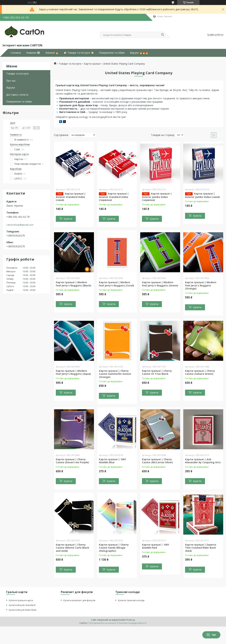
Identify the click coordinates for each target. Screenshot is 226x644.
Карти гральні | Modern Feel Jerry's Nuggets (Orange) (201, 285)
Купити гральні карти (21, 600)
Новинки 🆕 (33, 53)
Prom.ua (131, 620)
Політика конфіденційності (133, 623)
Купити (68, 219)
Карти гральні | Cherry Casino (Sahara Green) (200, 372)
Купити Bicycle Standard (22, 605)
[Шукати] (162, 35)
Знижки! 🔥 (52, 53)
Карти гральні (92, 64)
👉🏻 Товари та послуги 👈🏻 (79, 53)
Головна (16, 53)
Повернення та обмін (112, 53)
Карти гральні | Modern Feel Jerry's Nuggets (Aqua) (73, 372)
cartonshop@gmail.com (20, 225)
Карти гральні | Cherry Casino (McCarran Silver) (157, 461)
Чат (211, 635)
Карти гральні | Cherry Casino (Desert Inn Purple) (72, 461)
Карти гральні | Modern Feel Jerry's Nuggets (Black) (74, 284)
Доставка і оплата (17, 95)
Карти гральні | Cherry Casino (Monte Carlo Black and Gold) (72, 548)
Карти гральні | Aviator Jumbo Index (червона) (157, 197)
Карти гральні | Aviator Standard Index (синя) (71, 197)
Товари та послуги (17, 74)
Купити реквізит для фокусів (79, 600)
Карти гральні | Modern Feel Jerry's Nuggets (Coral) (116, 284)
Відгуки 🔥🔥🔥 (139, 53)
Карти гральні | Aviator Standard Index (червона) (114, 197)
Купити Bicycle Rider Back (23, 610)
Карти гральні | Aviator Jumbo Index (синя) (202, 195)
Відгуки (11, 88)
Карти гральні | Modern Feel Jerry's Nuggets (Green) (160, 284)
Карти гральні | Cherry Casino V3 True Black (157, 372)
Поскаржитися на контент (103, 623)
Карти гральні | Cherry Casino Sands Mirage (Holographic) (114, 548)
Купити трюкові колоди (131, 600)
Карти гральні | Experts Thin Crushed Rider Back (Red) (201, 548)
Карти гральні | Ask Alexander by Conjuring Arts (203, 461)
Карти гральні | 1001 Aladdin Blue (112, 461)
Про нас (11, 81)
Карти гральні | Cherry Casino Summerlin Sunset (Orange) (115, 374)
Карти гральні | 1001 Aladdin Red (156, 546)
